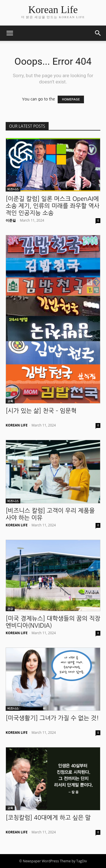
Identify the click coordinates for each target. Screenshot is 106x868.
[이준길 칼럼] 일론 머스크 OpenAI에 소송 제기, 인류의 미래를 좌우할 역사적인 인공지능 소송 (53, 206)
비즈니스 (13, 189)
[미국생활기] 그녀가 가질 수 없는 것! (52, 718)
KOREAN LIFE (17, 425)
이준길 (11, 220)
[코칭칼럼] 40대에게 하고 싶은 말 (48, 818)
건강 (10, 609)
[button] (10, 33)
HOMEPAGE (71, 99)
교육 (10, 401)
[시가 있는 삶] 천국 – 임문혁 (41, 411)
